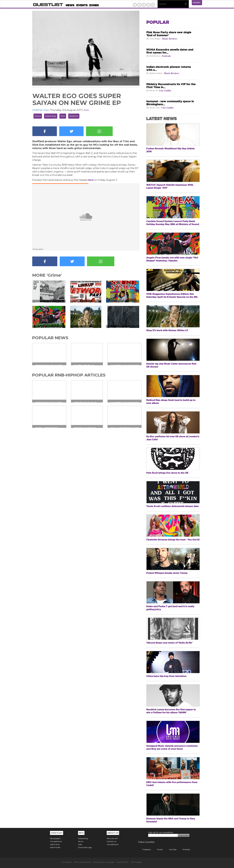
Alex (86, 110)
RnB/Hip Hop (40, 110)
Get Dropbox (137, 862)
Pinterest (184, 849)
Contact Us (111, 841)
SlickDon (74, 116)
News (70, 5)
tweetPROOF (123, 862)
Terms (81, 841)
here (91, 180)
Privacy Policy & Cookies (104, 862)
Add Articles (55, 847)
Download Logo (85, 847)
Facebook (144, 849)
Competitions (56, 841)
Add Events (55, 844)
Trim (63, 116)
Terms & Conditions (82, 862)
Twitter (158, 849)
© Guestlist (67, 862)
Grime (38, 116)
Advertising (83, 838)
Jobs (80, 844)
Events (82, 5)
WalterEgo (51, 116)
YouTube (170, 849)
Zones (94, 5)
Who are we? (112, 838)
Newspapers (55, 838)
